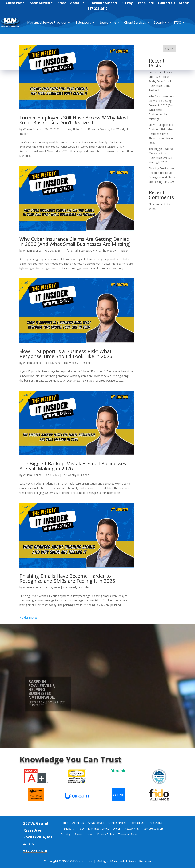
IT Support (83, 22)
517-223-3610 (97, 9)
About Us (77, 3)
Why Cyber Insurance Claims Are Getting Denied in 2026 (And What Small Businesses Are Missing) (75, 241)
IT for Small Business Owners (91, 129)
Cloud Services (135, 22)
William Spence (32, 129)
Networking (107, 22)
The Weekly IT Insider (115, 250)
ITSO (178, 22)
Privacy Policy (106, 834)
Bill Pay (127, 3)
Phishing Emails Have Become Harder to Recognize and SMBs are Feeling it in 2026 (67, 578)
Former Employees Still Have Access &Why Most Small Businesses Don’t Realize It (74, 120)
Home (64, 823)
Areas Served (40, 3)
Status (184, 3)
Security (160, 22)
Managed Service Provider (47, 22)
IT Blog (67, 129)
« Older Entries (28, 618)
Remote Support (105, 3)
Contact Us (167, 3)
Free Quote (145, 3)
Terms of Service (129, 834)
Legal (90, 834)
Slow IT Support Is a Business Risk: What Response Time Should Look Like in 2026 (66, 354)
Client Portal (16, 3)
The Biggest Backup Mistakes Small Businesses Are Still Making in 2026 (73, 466)
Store (62, 3)
